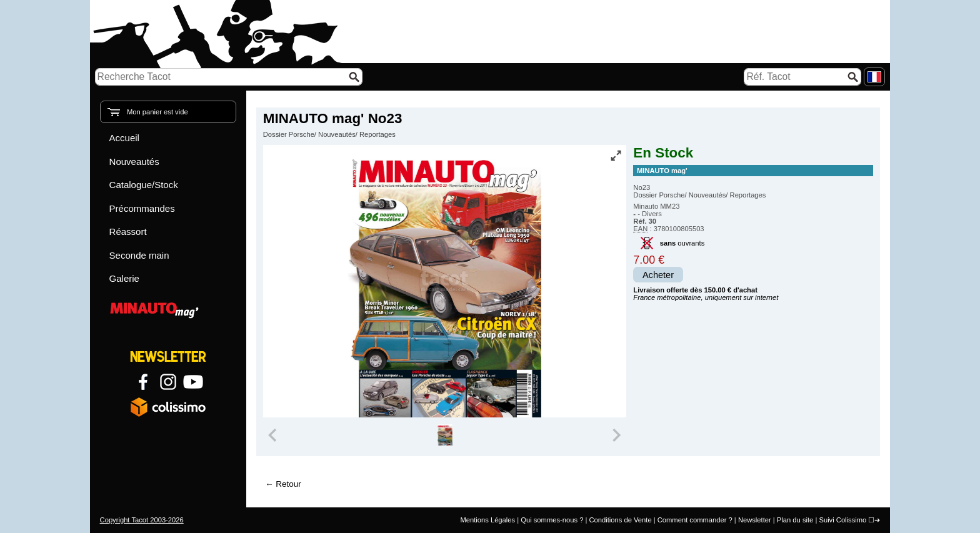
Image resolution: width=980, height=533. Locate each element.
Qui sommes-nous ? (552, 520)
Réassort (128, 232)
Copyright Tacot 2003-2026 (142, 520)
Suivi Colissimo (842, 520)
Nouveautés (134, 162)
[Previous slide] (274, 435)
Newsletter (755, 520)
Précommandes (142, 208)
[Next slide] (616, 435)
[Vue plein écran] (616, 156)
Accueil (124, 138)
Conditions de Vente (620, 520)
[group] (445, 435)
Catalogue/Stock (144, 185)
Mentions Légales (487, 520)
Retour (288, 484)
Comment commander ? (695, 520)
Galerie (124, 278)
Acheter (658, 275)
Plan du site (795, 520)
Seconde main (139, 255)
